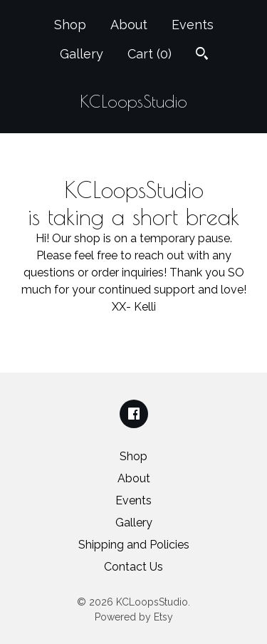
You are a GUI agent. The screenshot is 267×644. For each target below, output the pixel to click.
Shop (70, 25)
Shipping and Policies (134, 545)
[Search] (202, 55)
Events (193, 25)
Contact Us (133, 567)
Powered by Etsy (134, 617)
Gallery (82, 54)
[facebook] (134, 414)
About (129, 25)
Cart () (150, 54)
